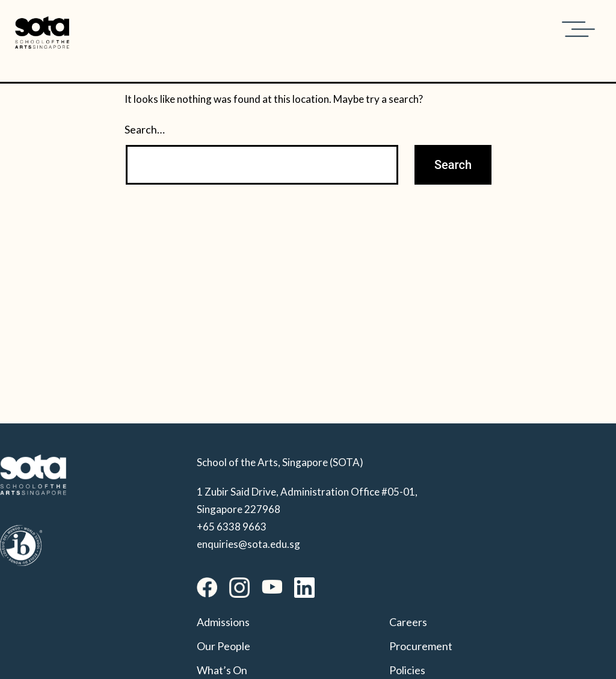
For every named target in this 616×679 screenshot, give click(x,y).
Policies (407, 670)
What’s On (222, 670)
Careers (408, 622)
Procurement (421, 646)
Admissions (223, 622)
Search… (145, 129)
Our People (223, 646)
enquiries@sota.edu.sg (248, 544)
